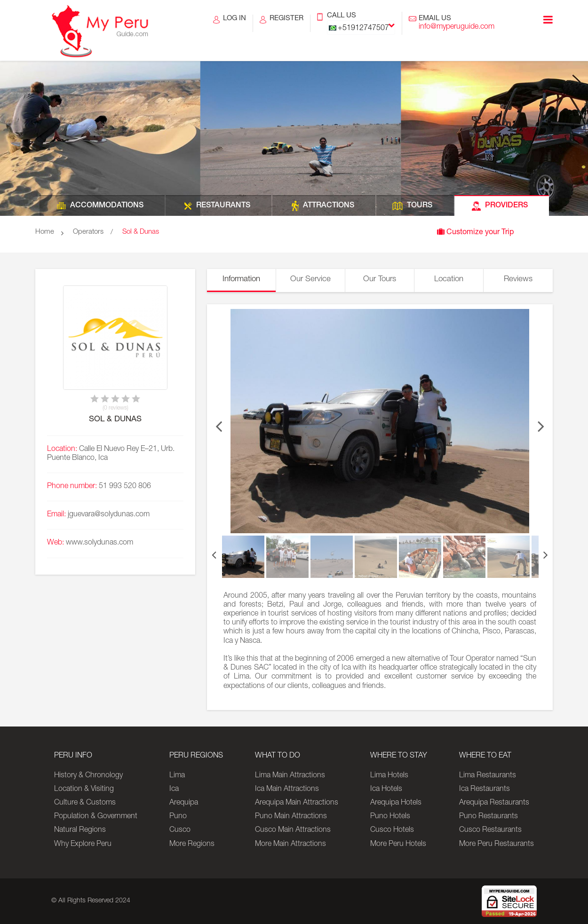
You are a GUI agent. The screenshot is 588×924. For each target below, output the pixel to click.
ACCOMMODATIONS (107, 206)
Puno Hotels (390, 817)
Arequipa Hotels (396, 803)
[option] (380, 421)
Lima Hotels (389, 776)
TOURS (420, 206)
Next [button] (541, 421)
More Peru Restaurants (497, 845)
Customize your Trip (475, 232)
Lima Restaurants (488, 776)
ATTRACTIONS (329, 206)
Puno (178, 817)
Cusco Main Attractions (293, 830)
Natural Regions (80, 830)
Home (45, 232)
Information (241, 280)
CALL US (361, 24)
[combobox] (361, 28)
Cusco (180, 830)
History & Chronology (88, 776)
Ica (174, 790)
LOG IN (234, 24)
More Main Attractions (290, 845)
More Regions (192, 845)
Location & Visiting (84, 790)
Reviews (518, 280)
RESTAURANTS (223, 206)
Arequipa (184, 803)
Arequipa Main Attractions (297, 803)
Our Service (310, 280)
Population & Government (96, 817)
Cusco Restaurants (490, 830)
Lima (177, 776)
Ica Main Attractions (287, 790)
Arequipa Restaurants (494, 803)
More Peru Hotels (398, 845)
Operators (88, 232)
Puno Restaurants (489, 817)
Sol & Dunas (141, 232)
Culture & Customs (85, 803)
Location (449, 280)
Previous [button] (219, 421)
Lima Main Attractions (290, 776)
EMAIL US (457, 24)
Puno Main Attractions (291, 817)
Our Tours (380, 280)
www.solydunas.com (99, 543)
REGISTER (286, 24)
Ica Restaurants (485, 790)
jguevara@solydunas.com (109, 515)
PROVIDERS (506, 206)
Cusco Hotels (392, 830)
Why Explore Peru (83, 845)
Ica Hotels (386, 790)
